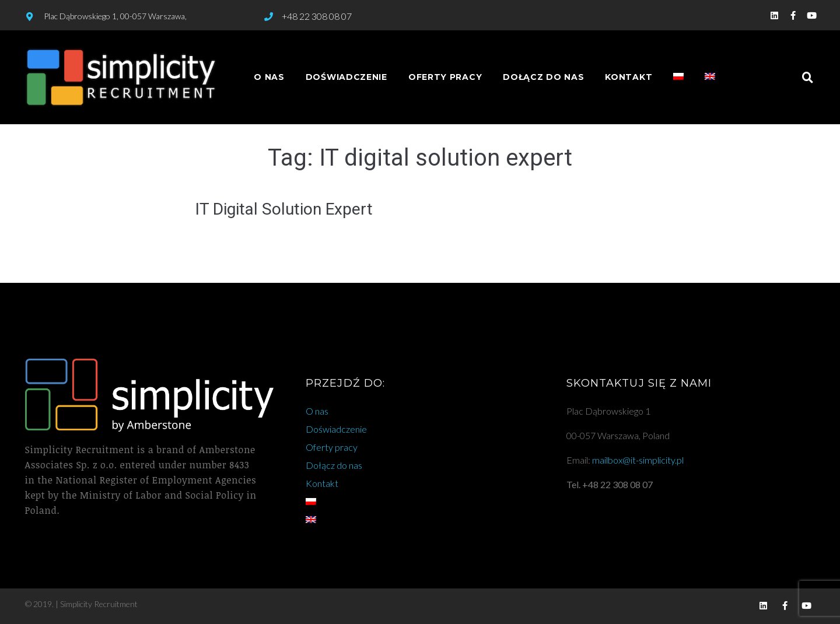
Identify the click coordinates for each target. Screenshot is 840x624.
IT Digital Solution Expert (284, 209)
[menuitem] (678, 77)
